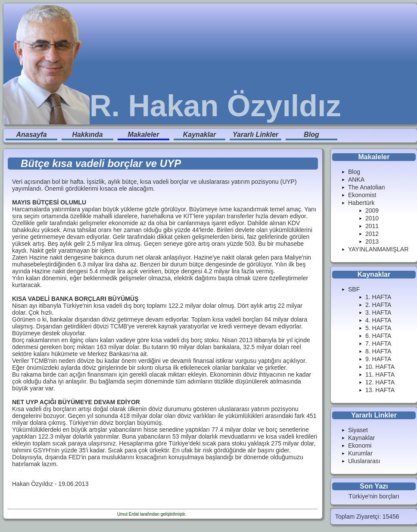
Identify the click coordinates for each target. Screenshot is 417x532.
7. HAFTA (378, 343)
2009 (372, 210)
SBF (354, 289)
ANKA (356, 179)
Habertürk (361, 203)
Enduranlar (198, 514)
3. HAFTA (378, 312)
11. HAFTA (380, 374)
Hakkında (87, 135)
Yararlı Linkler (255, 135)
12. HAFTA (380, 382)
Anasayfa (31, 135)
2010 (372, 218)
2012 (372, 234)
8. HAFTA (378, 351)
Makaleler (144, 135)
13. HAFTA (380, 390)
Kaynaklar (200, 135)
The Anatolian (367, 187)
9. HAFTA (378, 359)
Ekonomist (362, 195)
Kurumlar (360, 453)
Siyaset (358, 430)
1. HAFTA (378, 297)
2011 (372, 226)
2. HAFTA (378, 305)
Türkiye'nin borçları (374, 496)
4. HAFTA (378, 320)
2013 (372, 241)
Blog (311, 135)
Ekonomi (360, 445)
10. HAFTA (380, 367)
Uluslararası (364, 461)
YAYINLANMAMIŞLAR (378, 249)
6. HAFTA (378, 336)
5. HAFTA (378, 328)
